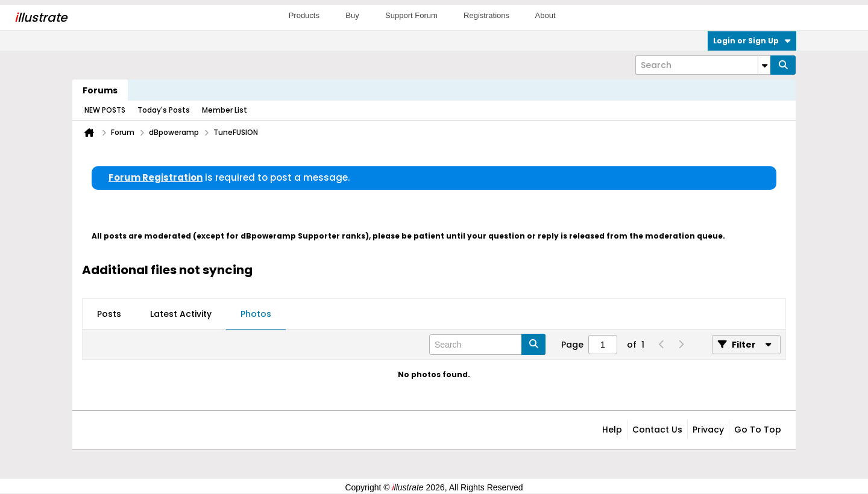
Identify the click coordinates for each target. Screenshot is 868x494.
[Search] (703, 65)
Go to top (758, 430)
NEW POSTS (105, 110)
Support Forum (411, 15)
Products (304, 15)
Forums (100, 90)
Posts (109, 314)
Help (612, 430)
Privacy (708, 430)
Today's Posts (164, 110)
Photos (256, 314)
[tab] (109, 314)
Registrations (486, 15)
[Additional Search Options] (764, 65)
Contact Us (657, 430)
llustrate (41, 17)
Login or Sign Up (752, 41)
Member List (225, 110)
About (546, 15)
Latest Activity (181, 314)
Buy (352, 15)
